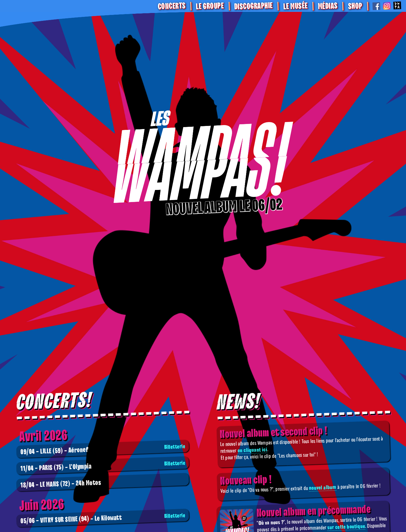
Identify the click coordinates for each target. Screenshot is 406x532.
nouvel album (323, 487)
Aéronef (103, 450)
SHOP (355, 6)
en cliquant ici (253, 450)
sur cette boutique (346, 526)
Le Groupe (210, 6)
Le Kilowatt (103, 519)
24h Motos (61, 484)
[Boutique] (203, 159)
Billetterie (175, 447)
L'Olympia (103, 466)
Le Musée (295, 6)
